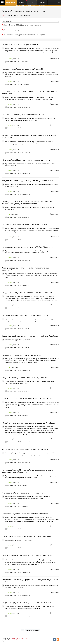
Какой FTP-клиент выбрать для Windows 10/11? (22, 45)
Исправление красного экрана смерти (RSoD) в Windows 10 (27, 247)
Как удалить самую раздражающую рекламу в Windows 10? (27, 181)
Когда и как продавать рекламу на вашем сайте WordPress (27, 603)
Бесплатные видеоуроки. (14, 30)
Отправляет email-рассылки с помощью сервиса (31, 6)
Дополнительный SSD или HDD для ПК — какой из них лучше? (28, 398)
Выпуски (23, 2)
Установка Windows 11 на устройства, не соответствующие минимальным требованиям (27, 471)
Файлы (16, 16)
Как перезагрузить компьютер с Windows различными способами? (26, 269)
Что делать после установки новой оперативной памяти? (27, 293)
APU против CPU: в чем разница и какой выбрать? (24, 493)
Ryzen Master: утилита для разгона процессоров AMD (25, 449)
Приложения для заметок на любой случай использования (27, 536)
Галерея (9, 16)
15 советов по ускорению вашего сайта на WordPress (25, 514)
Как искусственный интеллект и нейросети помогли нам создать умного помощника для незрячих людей (30, 203)
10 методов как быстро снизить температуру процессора (27, 555)
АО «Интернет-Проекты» (19, 638)
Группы (34, 2)
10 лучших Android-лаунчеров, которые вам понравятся (26, 160)
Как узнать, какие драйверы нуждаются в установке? (25, 378)
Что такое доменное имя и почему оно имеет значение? (26, 315)
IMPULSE (10, 59)
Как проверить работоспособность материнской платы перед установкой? (29, 136)
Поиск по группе (25, 16)
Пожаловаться (55, 59)
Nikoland (14, 640)
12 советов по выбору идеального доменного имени (25, 224)
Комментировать (12, 62)
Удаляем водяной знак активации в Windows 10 (22, 69)
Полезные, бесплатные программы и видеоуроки (23, 11)
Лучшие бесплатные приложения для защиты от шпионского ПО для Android (30, 93)
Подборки (43, 2)
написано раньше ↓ (32, 630)
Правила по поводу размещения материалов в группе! (25, 35)
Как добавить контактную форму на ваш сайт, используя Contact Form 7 (30, 581)
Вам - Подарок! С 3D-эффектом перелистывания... (22, 25)
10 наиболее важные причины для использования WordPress (28, 423)
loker (9, 214)
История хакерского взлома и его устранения (21, 355)
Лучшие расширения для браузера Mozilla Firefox (23, 114)
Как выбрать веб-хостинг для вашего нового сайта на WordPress (30, 336)
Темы (3, 16)
